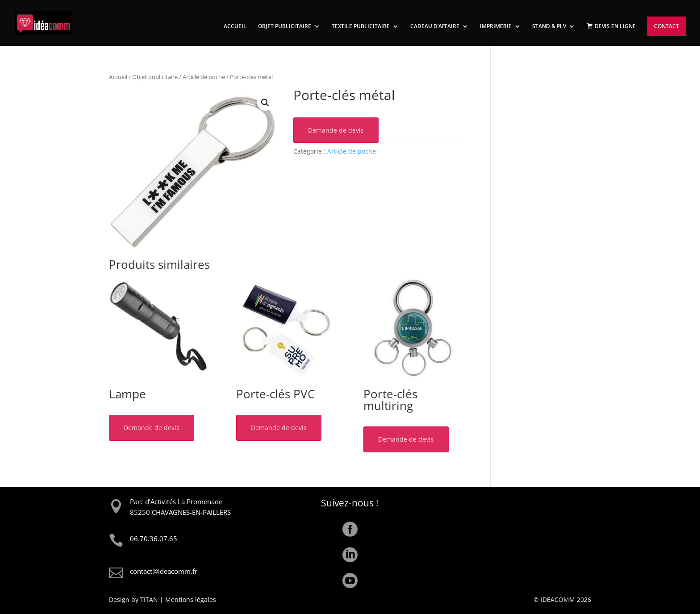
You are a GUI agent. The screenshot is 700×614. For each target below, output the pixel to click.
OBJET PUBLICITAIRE (285, 27)
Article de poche (204, 77)
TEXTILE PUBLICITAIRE (361, 27)
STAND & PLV (549, 27)
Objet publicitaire (155, 77)
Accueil (118, 77)
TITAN (149, 599)
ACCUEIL (235, 27)
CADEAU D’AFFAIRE (435, 27)
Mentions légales (191, 599)
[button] (265, 103)
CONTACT (667, 26)
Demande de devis (336, 130)
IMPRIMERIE (496, 27)
